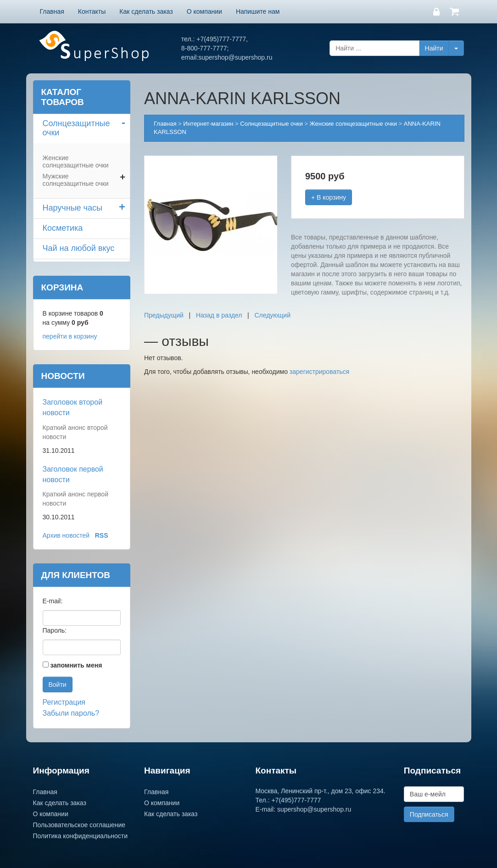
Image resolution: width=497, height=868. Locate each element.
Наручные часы (73, 208)
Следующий (272, 315)
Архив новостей (66, 535)
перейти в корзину (70, 336)
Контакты (92, 11)
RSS (102, 535)
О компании (204, 11)
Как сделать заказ (146, 11)
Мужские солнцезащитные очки (76, 180)
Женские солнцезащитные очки (76, 161)
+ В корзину (329, 197)
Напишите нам (258, 11)
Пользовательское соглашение (79, 825)
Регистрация (64, 702)
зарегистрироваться (319, 372)
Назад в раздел (219, 315)
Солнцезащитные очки (76, 128)
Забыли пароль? (71, 713)
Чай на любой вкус (79, 248)
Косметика (63, 228)
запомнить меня (76, 665)
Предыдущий (164, 315)
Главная (52, 11)
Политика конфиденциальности (81, 836)
